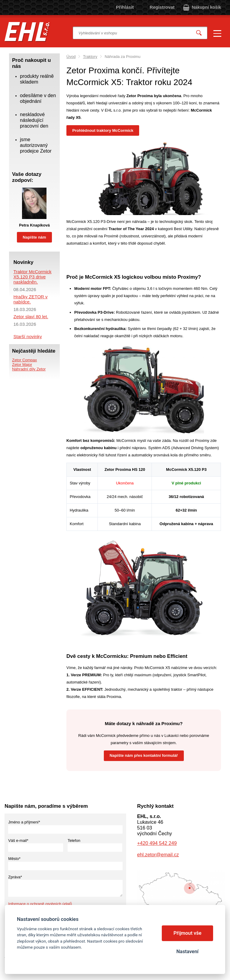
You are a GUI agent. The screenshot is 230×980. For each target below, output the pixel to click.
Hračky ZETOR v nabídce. (30, 299)
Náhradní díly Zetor (29, 369)
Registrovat (162, 7)
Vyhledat (199, 33)
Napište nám (34, 237)
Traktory (90, 57)
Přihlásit (125, 7)
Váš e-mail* (18, 840)
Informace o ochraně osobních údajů (40, 904)
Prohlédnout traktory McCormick (103, 130)
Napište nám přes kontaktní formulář (144, 755)
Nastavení (187, 951)
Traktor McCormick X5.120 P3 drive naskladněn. (32, 277)
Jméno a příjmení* (24, 822)
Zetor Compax (24, 360)
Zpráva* (15, 877)
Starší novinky (27, 336)
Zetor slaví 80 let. (31, 317)
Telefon (74, 840)
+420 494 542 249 (157, 843)
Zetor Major (22, 365)
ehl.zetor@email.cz (158, 855)
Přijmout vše (188, 933)
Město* (14, 859)
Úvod (71, 57)
